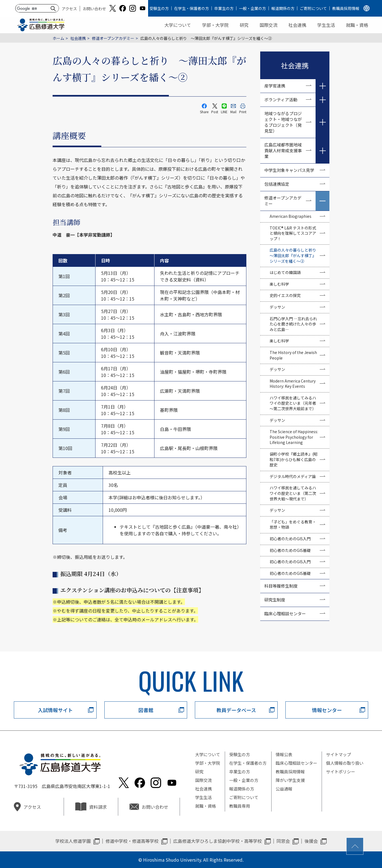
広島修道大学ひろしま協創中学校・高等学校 (218, 841)
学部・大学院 (215, 25)
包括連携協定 (277, 184)
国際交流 (269, 25)
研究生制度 (275, 600)
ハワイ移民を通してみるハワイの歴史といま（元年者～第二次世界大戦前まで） (293, 403)
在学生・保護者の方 (192, 8)
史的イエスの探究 (285, 295)
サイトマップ (339, 754)
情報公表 (284, 754)
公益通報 (284, 789)
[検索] (33, 9)
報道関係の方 (283, 8)
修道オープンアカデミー (113, 38)
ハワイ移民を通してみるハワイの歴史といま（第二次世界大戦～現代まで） (293, 493)
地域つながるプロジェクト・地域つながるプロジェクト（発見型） (283, 122)
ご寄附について (313, 8)
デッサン (277, 307)
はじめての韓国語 (285, 272)
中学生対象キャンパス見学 (289, 170)
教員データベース (236, 710)
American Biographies (291, 216)
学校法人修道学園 (73, 841)
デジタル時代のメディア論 (293, 476)
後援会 (311, 841)
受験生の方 (159, 8)
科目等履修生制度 (281, 586)
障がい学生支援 (290, 780)
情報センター (327, 710)
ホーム (58, 38)
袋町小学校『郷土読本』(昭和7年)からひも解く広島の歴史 (294, 459)
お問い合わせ (94, 9)
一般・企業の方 (252, 8)
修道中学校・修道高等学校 (132, 841)
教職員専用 (240, 806)
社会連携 (297, 25)
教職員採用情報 (346, 8)
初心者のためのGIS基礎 (290, 550)
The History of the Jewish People (293, 355)
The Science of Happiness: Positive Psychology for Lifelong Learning (294, 437)
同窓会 (283, 841)
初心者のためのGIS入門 (290, 539)
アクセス (69, 9)
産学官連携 (275, 86)
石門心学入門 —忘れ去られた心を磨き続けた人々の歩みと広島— (293, 324)
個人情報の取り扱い (345, 763)
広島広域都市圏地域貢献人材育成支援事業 (283, 150)
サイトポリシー (341, 772)
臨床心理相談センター (285, 613)
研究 (244, 25)
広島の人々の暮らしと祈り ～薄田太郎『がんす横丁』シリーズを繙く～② (295, 255)
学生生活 (326, 25)
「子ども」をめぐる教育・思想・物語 (293, 525)
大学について (178, 25)
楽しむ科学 (279, 284)
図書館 (146, 710)
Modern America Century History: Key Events (293, 384)
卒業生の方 (224, 8)
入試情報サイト (55, 710)
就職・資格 (357, 25)
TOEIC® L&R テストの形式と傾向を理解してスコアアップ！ (293, 233)
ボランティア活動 (281, 100)
